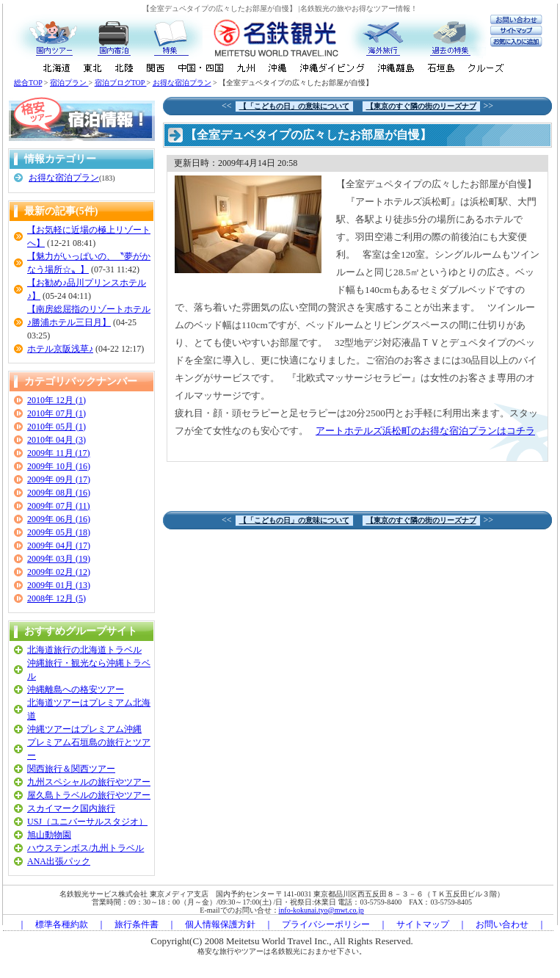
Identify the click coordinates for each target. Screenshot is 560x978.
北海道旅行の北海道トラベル (84, 650)
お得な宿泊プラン (182, 83)
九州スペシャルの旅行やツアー (89, 782)
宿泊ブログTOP (121, 83)
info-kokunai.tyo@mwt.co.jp (321, 910)
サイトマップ (423, 924)
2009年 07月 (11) (59, 506)
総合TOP (28, 83)
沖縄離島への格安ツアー (76, 689)
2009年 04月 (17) (59, 546)
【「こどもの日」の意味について (294, 106)
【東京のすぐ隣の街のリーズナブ (421, 106)
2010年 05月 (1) (57, 427)
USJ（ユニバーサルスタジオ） (87, 822)
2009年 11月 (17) (59, 453)
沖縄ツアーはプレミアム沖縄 (84, 729)
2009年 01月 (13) (59, 585)
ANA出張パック (59, 861)
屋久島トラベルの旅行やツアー (89, 795)
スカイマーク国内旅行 (71, 808)
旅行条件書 (137, 924)
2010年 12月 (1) (57, 400)
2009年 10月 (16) (59, 466)
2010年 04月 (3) (57, 440)
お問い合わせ (502, 924)
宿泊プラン (69, 83)
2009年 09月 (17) (59, 479)
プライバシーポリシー (326, 924)
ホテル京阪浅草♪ (60, 349)
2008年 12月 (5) (57, 598)
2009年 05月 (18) (59, 532)
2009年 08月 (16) (59, 493)
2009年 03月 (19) (59, 559)
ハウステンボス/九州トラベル (86, 848)
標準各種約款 (62, 924)
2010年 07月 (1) (57, 413)
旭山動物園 (49, 835)
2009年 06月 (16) (59, 519)
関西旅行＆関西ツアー (71, 769)
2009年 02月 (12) (59, 572)
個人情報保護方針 (220, 924)
